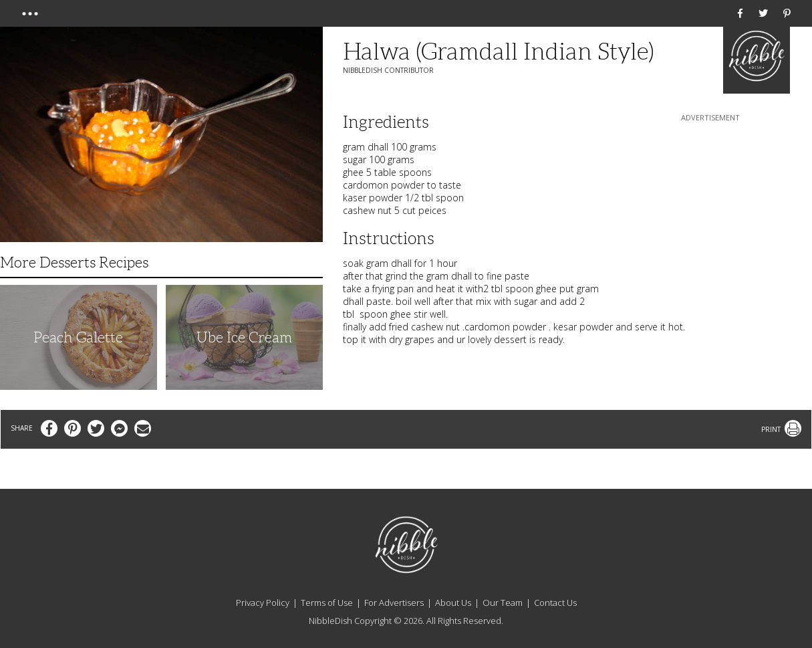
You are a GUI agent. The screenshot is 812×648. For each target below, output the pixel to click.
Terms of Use (327, 603)
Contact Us (555, 603)
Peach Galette (78, 337)
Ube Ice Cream (244, 337)
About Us (453, 603)
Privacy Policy (263, 603)
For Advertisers (394, 603)
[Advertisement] (710, 208)
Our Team (503, 603)
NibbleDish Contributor (388, 70)
